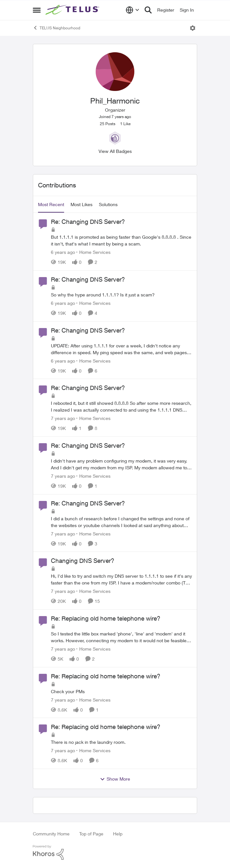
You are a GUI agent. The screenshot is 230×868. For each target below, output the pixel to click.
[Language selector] (133, 10)
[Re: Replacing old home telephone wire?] (121, 637)
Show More (115, 779)
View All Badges (115, 151)
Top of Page (91, 834)
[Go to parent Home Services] (93, 252)
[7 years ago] (63, 418)
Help (118, 834)
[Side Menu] (37, 10)
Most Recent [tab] (51, 204)
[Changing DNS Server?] (121, 579)
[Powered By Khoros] (115, 853)
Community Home (51, 834)
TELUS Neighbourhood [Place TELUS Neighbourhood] (57, 28)
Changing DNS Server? (83, 561)
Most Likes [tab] (81, 204)
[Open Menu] (193, 28)
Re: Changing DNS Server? (88, 222)
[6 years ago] (63, 252)
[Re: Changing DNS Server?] (121, 240)
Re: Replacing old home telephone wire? (106, 618)
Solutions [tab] (108, 204)
